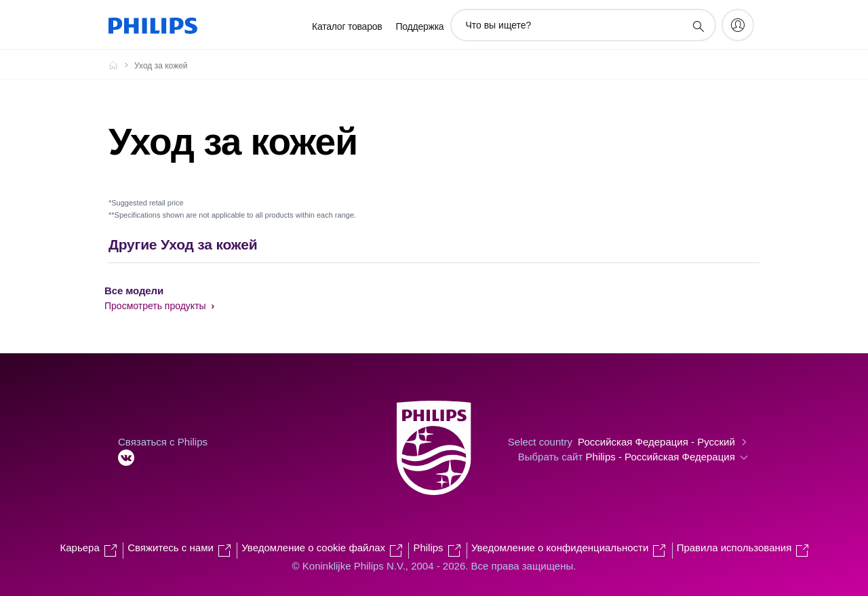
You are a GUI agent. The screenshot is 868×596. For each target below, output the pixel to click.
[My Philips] (738, 25)
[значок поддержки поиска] (698, 26)
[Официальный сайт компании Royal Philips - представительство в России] (121, 65)
